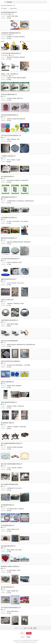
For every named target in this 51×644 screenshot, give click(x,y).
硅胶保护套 (10, 119)
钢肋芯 (15, 570)
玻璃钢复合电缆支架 (18, 242)
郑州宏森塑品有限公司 (8, 525)
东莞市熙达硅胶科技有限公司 (10, 115)
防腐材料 (9, 78)
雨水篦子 (15, 509)
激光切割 (14, 468)
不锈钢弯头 (10, 303)
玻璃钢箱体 (19, 386)
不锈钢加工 (20, 468)
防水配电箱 (17, 180)
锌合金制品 (10, 98)
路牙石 (20, 488)
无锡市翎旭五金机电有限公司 (10, 320)
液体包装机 (16, 57)
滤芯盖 (9, 611)
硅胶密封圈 (22, 119)
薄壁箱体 (9, 386)
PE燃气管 (9, 262)
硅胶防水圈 (16, 119)
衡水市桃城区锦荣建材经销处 (10, 484)
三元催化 (18, 160)
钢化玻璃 (9, 447)
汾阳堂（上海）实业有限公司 (10, 74)
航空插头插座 (10, 180)
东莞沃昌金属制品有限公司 (9, 94)
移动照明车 (22, 37)
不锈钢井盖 (21, 509)
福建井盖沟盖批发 (11, 345)
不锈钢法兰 (10, 427)
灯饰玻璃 (14, 447)
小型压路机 (16, 37)
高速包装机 (22, 57)
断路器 (12, 324)
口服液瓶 (13, 591)
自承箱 (9, 529)
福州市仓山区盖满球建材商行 (10, 341)
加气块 (16, 488)
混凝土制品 (10, 242)
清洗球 (9, 16)
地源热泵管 (15, 262)
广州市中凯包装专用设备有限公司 (11, 53)
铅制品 (15, 98)
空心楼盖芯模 (20, 406)
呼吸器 (16, 16)
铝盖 (17, 591)
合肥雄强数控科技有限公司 (9, 197)
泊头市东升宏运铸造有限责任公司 (11, 135)
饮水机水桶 (10, 365)
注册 (29, 633)
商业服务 (9, 162)
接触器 (16, 324)
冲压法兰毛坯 (20, 283)
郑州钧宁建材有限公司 (8, 382)
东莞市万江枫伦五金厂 (8, 300)
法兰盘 (9, 283)
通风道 (9, 550)
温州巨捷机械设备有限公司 (9, 12)
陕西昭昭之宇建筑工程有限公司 (10, 566)
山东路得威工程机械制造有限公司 (11, 33)
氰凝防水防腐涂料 (21, 78)
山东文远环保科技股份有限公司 (10, 259)
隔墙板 (12, 550)
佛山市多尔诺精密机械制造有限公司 (12, 464)
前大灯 (9, 160)
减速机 (9, 324)
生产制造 (9, 18)
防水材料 (14, 78)
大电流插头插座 (24, 180)
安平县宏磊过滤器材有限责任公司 (11, 608)
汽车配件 (13, 160)
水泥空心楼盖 (18, 550)
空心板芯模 (10, 570)
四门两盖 (9, 221)
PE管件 (20, 262)
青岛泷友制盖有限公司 (8, 587)
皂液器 (22, 303)
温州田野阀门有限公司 (8, 423)
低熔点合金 (20, 98)
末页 (35, 628)
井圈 (18, 139)
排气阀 (12, 16)
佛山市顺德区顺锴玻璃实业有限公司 (12, 443)
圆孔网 (16, 611)
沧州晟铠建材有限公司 (8, 505)
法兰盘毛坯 (14, 283)
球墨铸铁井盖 (27, 242)
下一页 (30, 628)
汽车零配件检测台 (11, 201)
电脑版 (28, 637)
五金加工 (9, 468)
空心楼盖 (14, 406)
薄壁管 (14, 386)
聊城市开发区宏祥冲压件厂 (9, 279)
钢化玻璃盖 (20, 447)
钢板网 (12, 611)
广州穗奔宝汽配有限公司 (8, 156)
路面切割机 (10, 37)
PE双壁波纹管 (10, 488)
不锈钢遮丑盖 (16, 303)
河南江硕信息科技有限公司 (9, 402)
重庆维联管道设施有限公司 (9, 238)
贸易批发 (9, 326)
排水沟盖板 (10, 509)
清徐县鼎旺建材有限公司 (8, 546)
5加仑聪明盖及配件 (18, 365)
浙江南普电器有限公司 (8, 177)
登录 (22, 633)
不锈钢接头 (16, 427)
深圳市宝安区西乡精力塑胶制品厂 (11, 361)
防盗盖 (9, 591)
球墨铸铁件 (14, 139)
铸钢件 (9, 139)
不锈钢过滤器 (23, 427)
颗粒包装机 (10, 57)
